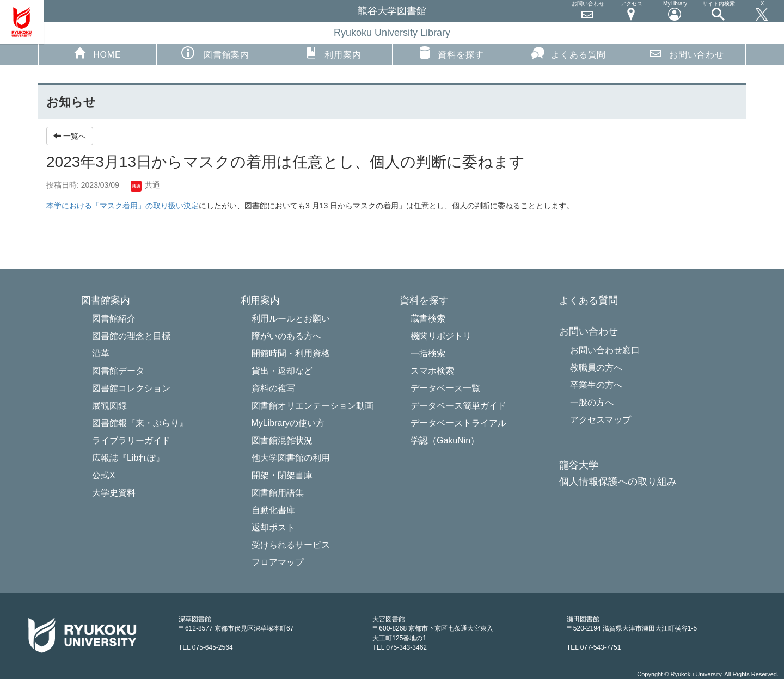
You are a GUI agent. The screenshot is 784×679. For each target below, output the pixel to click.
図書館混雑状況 (282, 440)
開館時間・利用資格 (291, 353)
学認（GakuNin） (445, 440)
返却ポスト (273, 527)
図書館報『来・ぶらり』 (140, 423)
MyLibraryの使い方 (288, 423)
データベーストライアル (458, 423)
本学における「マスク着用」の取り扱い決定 (122, 206)
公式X (104, 475)
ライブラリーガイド (131, 440)
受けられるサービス (291, 545)
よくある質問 (569, 53)
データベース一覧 (445, 388)
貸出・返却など (282, 371)
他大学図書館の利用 (291, 458)
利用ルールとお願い (291, 319)
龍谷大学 (579, 465)
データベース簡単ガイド (458, 406)
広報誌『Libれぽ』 (128, 458)
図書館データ (118, 371)
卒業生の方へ (596, 385)
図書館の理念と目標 (131, 336)
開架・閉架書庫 (282, 475)
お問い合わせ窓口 (605, 350)
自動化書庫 (273, 510)
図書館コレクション (131, 388)
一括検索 (428, 353)
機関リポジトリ (441, 336)
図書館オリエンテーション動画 (313, 406)
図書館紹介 (114, 319)
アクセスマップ (601, 420)
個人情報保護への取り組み (618, 482)
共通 (145, 185)
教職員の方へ (596, 368)
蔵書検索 (428, 319)
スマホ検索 (432, 371)
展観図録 (109, 406)
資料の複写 (273, 388)
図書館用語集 (278, 493)
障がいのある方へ (286, 336)
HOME (97, 53)
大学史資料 (114, 493)
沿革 (101, 353)
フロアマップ (278, 562)
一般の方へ (592, 402)
